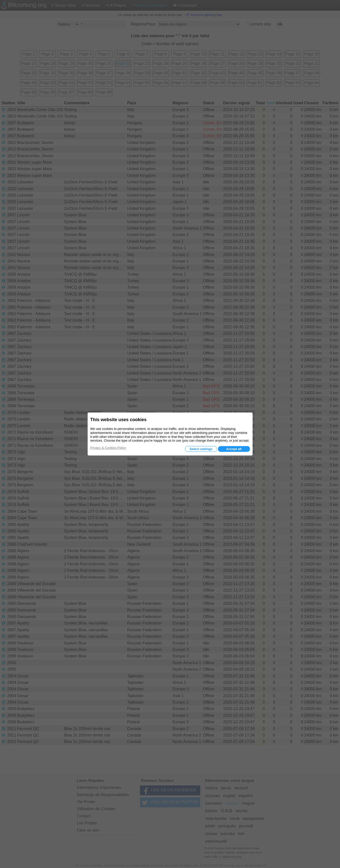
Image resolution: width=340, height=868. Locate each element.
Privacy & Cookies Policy (108, 448)
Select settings (201, 449)
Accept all (234, 449)
